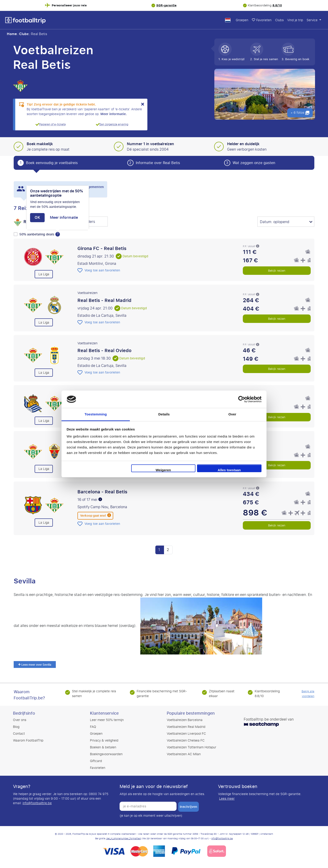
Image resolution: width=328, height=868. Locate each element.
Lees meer (227, 799)
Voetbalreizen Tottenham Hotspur (191, 747)
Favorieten (262, 20)
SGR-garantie (166, 5)
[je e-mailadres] (148, 806)
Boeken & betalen (103, 747)
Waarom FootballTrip (28, 741)
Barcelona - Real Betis (102, 492)
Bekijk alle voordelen (308, 694)
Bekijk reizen (277, 271)
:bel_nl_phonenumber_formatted (123, 839)
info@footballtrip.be (37, 803)
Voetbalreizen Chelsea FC (186, 741)
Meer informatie (64, 218)
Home (12, 34)
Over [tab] (232, 414)
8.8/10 (277, 5)
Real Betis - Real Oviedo (104, 350)
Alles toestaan (229, 470)
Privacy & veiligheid (104, 741)
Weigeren (163, 470)
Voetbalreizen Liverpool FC (186, 734)
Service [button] (313, 20)
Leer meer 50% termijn (107, 720)
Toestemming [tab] (96, 414)
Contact (19, 734)
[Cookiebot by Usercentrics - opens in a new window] (242, 399)
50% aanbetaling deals (37, 234)
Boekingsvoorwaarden (106, 754)
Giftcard (96, 761)
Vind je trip (295, 20)
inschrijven (188, 807)
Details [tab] (164, 414)
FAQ (93, 727)
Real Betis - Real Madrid (104, 300)
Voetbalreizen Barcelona (185, 720)
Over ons (20, 720)
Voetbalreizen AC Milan (184, 754)
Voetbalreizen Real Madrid (186, 727)
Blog (16, 727)
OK (37, 218)
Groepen (242, 20)
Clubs (279, 20)
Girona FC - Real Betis (102, 248)
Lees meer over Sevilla (35, 665)
